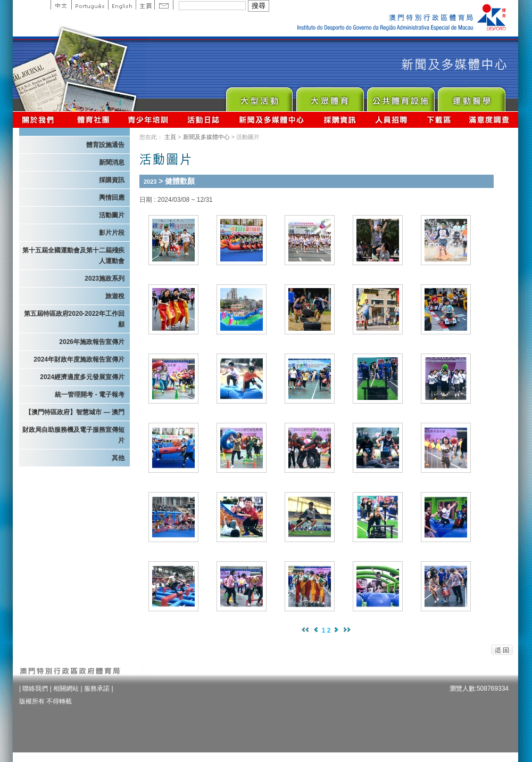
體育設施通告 (105, 145)
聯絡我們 (35, 689)
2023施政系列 (105, 278)
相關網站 (66, 689)
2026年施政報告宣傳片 (92, 342)
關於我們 (40, 120)
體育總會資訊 (93, 120)
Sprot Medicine (471, 97)
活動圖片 (112, 215)
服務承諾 (97, 689)
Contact (164, 5)
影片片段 (112, 233)
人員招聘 (391, 120)
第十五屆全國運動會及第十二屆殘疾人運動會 (73, 256)
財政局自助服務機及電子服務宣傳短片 (73, 435)
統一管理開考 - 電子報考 (90, 395)
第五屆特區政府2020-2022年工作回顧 (74, 319)
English (122, 5)
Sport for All (330, 97)
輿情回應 (112, 198)
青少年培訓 (148, 120)
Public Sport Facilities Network (400, 97)
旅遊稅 (115, 296)
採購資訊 (340, 120)
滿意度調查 (489, 120)
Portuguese (90, 5)
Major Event (259, 97)
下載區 (439, 120)
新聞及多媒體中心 (272, 120)
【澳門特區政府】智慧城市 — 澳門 (75, 412)
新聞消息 (112, 162)
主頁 (145, 5)
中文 (61, 5)
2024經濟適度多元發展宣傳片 (82, 377)
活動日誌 (204, 120)
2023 (150, 182)
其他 (118, 458)
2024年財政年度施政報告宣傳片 (79, 359)
